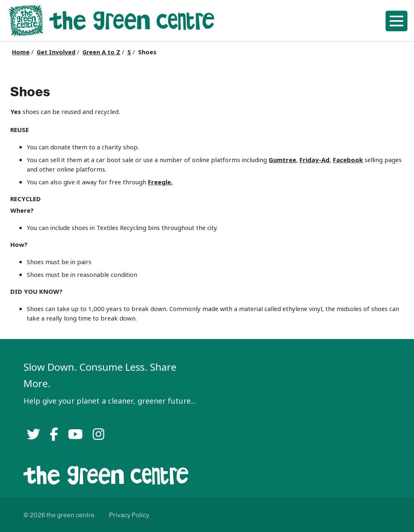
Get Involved (56, 52)
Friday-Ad (315, 160)
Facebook (348, 160)
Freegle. (160, 182)
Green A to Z (101, 52)
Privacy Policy (129, 515)
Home (21, 52)
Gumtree (282, 160)
